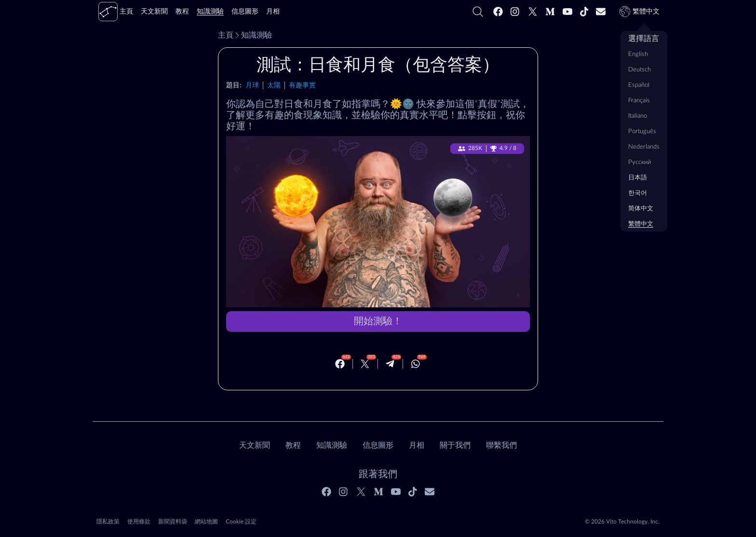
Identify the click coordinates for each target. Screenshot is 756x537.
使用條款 (139, 522)
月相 (417, 445)
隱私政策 (108, 522)
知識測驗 (253, 35)
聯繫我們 (501, 445)
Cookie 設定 (241, 522)
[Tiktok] (584, 12)
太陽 (274, 85)
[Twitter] (533, 12)
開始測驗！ (378, 321)
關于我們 (455, 445)
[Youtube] (567, 12)
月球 (252, 85)
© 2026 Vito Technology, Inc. (622, 522)
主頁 (226, 35)
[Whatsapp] (416, 364)
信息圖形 (378, 445)
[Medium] (550, 12)
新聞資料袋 (173, 522)
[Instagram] (515, 12)
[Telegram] (390, 364)
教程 (293, 445)
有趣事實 (302, 85)
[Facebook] (498, 12)
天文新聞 (255, 445)
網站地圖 (206, 522)
